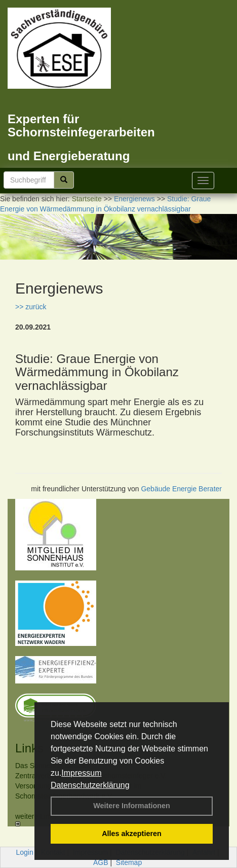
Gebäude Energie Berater (181, 489)
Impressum (81, 773)
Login (25, 852)
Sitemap (129, 862)
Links (29, 748)
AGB (101, 862)
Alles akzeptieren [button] (132, 834)
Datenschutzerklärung (90, 785)
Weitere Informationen (132, 806)
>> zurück (31, 307)
